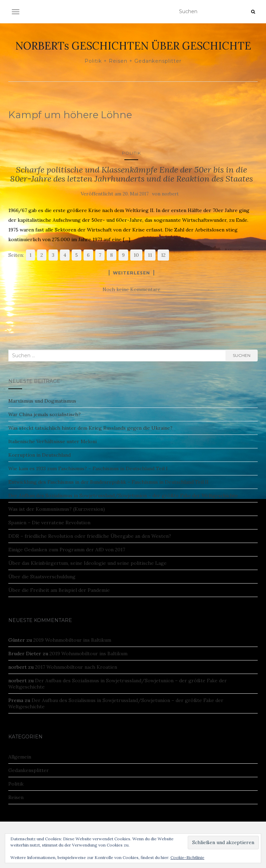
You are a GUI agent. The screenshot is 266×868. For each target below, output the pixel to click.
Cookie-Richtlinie (187, 857)
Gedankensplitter (29, 770)
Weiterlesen (131, 273)
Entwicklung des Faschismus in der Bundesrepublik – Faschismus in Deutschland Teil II (108, 482)
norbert (170, 194)
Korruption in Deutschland (39, 455)
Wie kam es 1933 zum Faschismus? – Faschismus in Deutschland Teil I (88, 468)
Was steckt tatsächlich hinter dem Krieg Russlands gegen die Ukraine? (90, 428)
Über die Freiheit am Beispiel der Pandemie (59, 590)
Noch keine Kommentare (131, 289)
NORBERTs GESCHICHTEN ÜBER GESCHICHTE (133, 46)
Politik (131, 153)
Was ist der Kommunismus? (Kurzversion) (57, 509)
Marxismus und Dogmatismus (42, 401)
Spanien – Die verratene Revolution (49, 523)
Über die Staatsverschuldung (42, 577)
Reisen (16, 797)
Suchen (242, 355)
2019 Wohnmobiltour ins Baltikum (72, 640)
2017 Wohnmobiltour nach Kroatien (76, 667)
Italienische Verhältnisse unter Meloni (52, 441)
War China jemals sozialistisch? (45, 414)
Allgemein (20, 757)
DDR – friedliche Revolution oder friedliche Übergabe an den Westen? (90, 536)
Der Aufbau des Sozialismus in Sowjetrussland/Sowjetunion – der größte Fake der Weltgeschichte (123, 496)
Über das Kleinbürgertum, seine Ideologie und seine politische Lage (87, 563)
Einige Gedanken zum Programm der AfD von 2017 (67, 550)
